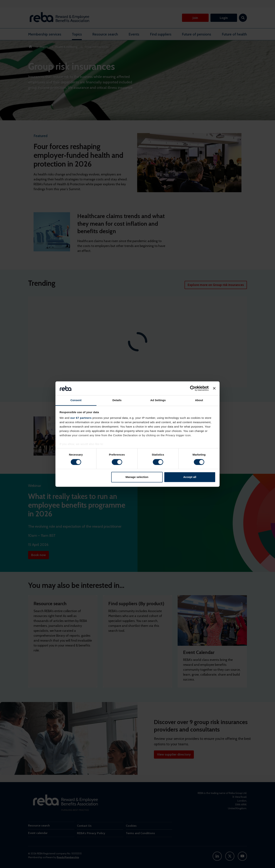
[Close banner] (214, 388)
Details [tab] (117, 400)
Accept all (190, 477)
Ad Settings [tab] (158, 400)
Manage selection (137, 477)
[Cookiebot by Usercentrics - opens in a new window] (193, 388)
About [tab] (199, 400)
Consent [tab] (76, 400)
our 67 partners (81, 418)
